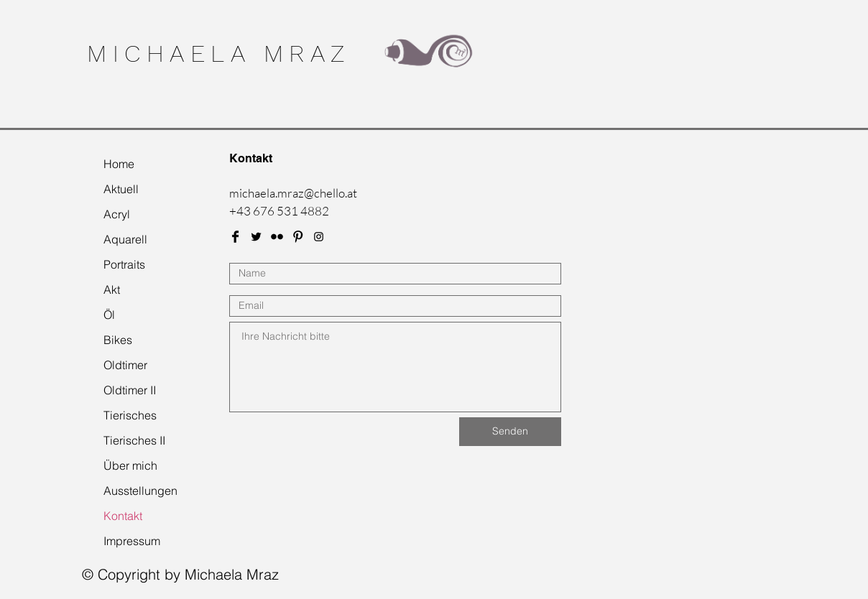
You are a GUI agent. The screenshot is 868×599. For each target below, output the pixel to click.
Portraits (124, 264)
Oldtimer (125, 365)
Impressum (132, 541)
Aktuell (121, 189)
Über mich (130, 465)
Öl (109, 315)
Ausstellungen (140, 491)
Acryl (117, 214)
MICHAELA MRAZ (219, 53)
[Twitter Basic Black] (256, 237)
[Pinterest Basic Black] (298, 237)
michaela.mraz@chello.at (293, 193)
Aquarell (125, 239)
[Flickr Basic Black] (277, 237)
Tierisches (130, 415)
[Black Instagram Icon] (319, 237)
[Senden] (510, 432)
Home (119, 164)
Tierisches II (134, 440)
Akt (112, 289)
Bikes (118, 340)
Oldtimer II (130, 390)
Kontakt (123, 516)
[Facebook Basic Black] (235, 237)
